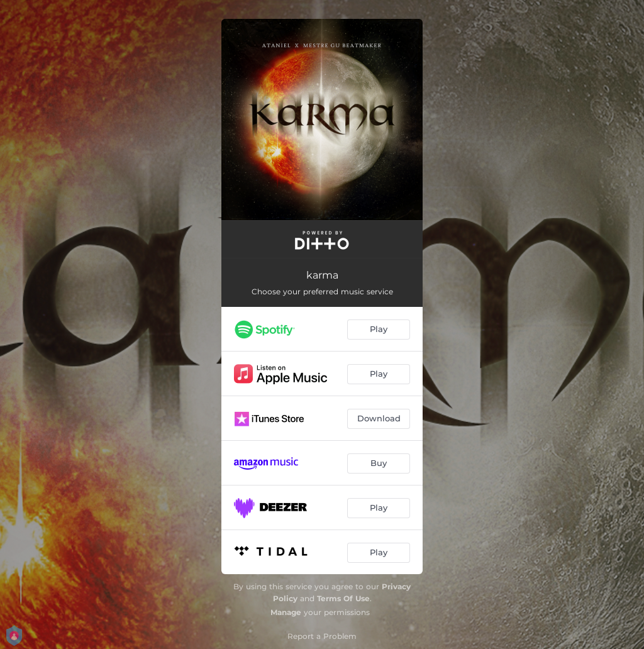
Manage (286, 612)
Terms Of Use (343, 598)
